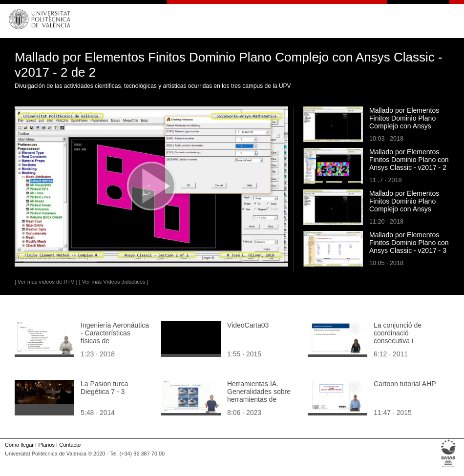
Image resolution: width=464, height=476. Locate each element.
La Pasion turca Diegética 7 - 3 (104, 388)
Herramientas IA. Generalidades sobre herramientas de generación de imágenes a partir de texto (259, 403)
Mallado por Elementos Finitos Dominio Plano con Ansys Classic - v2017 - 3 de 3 (409, 247)
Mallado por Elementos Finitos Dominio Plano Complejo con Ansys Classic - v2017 (404, 205)
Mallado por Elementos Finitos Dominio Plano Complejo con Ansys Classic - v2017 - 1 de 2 (405, 122)
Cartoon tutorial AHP (405, 384)
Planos (46, 445)
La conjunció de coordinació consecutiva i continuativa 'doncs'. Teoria (404, 341)
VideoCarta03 (248, 325)
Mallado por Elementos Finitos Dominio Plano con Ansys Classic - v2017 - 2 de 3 (409, 164)
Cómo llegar (19, 445)
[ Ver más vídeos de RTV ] (46, 282)
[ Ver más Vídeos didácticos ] (114, 282)
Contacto (70, 445)
